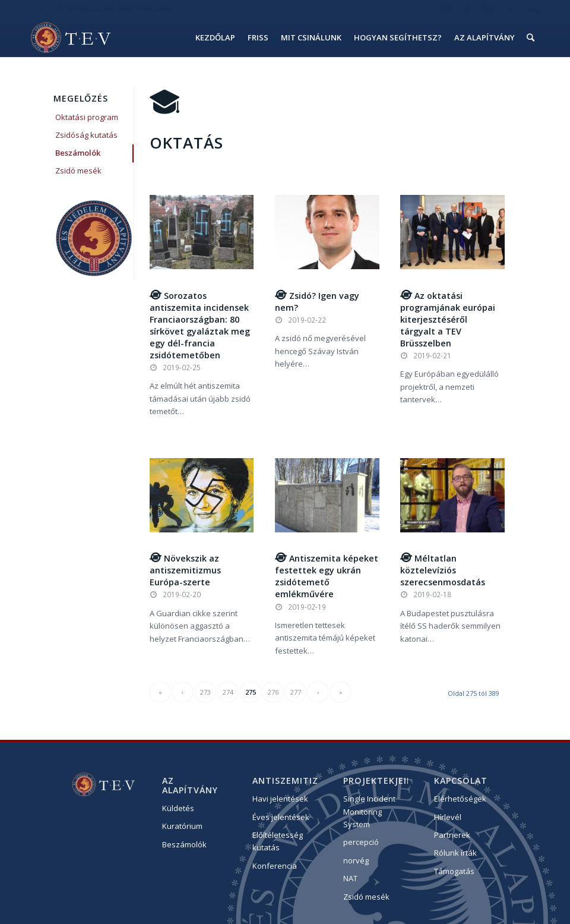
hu (511, 9)
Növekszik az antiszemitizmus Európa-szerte (185, 570)
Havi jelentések (280, 799)
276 (273, 692)
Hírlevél (448, 817)
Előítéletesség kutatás (278, 841)
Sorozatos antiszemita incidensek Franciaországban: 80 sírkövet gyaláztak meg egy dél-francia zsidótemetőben (200, 325)
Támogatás (454, 871)
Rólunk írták (455, 853)
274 (228, 692)
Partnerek (452, 835)
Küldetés (178, 808)
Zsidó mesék (78, 171)
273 (205, 692)
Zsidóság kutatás (86, 135)
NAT (350, 878)
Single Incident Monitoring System (369, 811)
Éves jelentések (281, 817)
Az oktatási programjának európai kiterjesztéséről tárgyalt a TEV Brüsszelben (448, 319)
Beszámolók (78, 153)
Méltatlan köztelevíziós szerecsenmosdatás (443, 570)
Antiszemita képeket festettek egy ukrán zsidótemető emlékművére (327, 576)
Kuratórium (182, 826)
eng (534, 9)
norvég (356, 860)
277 (296, 692)
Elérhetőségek (460, 799)
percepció (361, 842)
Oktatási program (87, 117)
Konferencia (275, 866)
